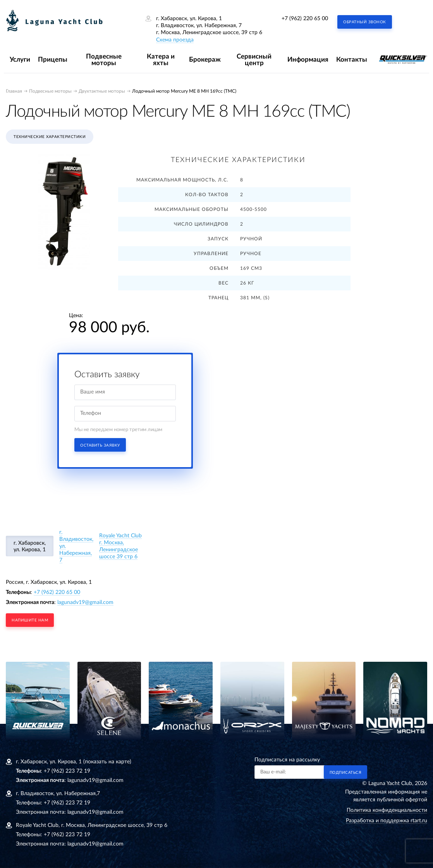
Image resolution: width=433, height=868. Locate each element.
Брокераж (205, 60)
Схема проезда (175, 40)
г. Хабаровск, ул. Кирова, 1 (30, 546)
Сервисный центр (254, 60)
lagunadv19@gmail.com (85, 602)
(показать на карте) (107, 762)
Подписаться (346, 773)
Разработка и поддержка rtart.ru (387, 821)
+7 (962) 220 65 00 (305, 19)
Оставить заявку (100, 445)
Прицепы (53, 60)
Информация (308, 60)
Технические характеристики (50, 137)
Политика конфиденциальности (387, 810)
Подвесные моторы (104, 60)
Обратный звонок (365, 22)
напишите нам (30, 620)
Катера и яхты (161, 60)
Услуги (20, 60)
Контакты (352, 60)
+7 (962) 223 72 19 (67, 771)
